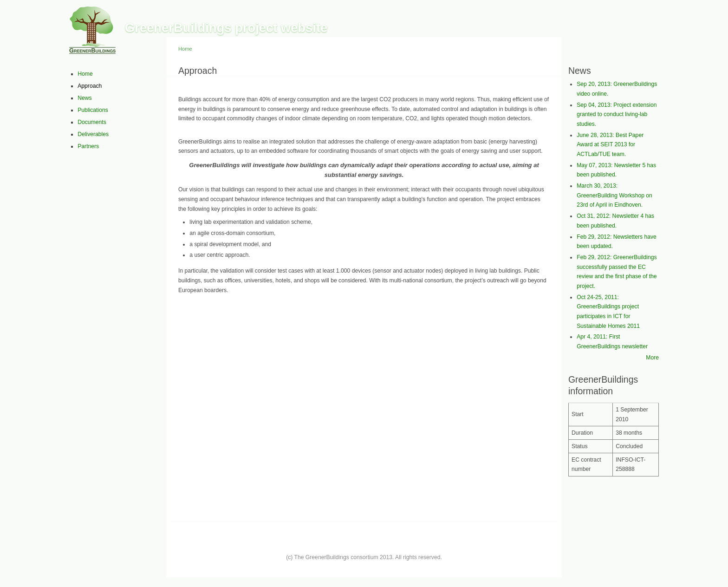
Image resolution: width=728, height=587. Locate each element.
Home (85, 74)
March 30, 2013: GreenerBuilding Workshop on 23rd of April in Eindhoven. (614, 195)
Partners (88, 146)
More (652, 358)
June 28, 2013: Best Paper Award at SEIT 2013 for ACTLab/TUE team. (610, 145)
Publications (93, 110)
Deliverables (93, 134)
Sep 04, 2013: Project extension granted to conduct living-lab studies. (617, 114)
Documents (92, 122)
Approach (90, 86)
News (84, 98)
